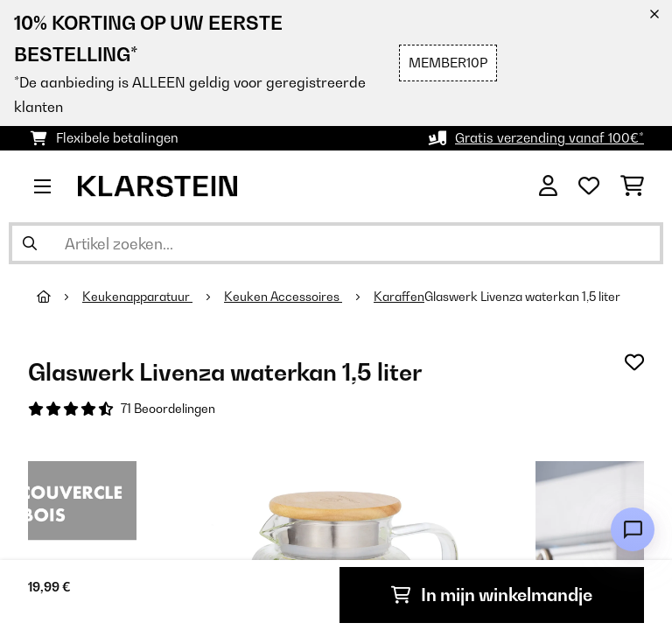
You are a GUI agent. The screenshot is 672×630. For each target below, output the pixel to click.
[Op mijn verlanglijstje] (634, 362)
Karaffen (399, 297)
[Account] (548, 186)
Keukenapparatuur (137, 297)
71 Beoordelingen (168, 409)
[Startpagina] (59, 297)
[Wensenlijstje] (589, 186)
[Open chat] (633, 529)
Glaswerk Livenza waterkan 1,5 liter (522, 297)
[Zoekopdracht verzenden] (30, 243)
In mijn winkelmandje (492, 595)
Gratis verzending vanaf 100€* (549, 138)
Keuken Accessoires (283, 297)
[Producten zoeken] (336, 243)
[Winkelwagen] (632, 186)
